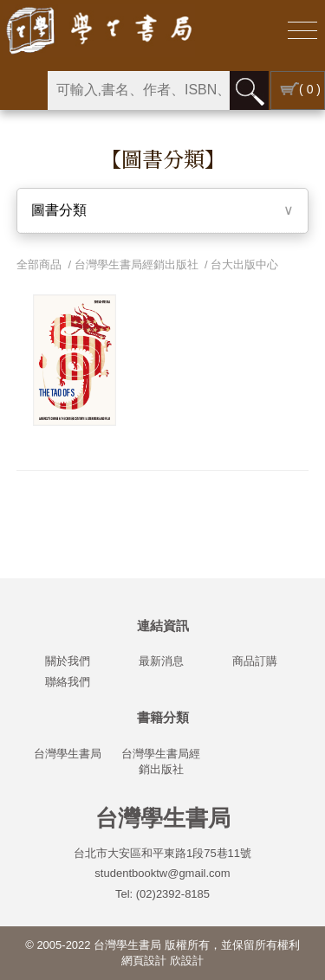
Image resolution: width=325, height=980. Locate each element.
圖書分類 (59, 210)
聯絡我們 (68, 682)
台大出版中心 (244, 264)
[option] (75, 360)
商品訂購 (255, 661)
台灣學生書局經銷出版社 (136, 264)
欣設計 (187, 961)
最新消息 (161, 661)
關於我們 (68, 661)
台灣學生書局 (68, 754)
